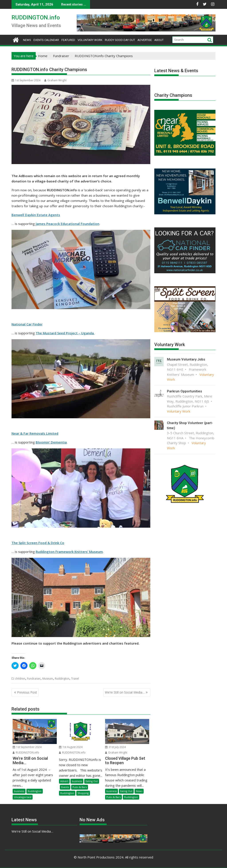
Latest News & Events (176, 71)
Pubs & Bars (80, 787)
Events (65, 787)
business (19, 791)
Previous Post (27, 692)
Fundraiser (34, 679)
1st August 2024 (71, 747)
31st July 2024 (115, 747)
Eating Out (92, 781)
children (20, 679)
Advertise (145, 40)
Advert (64, 781)
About (159, 40)
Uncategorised (23, 797)
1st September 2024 (27, 747)
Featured (68, 40)
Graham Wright (55, 80)
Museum (48, 679)
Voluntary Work (90, 40)
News (27, 40)
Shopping (83, 793)
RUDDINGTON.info (36, 17)
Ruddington (62, 679)
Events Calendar (46, 40)
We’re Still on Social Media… (125, 692)
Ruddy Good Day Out (120, 40)
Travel (75, 679)
